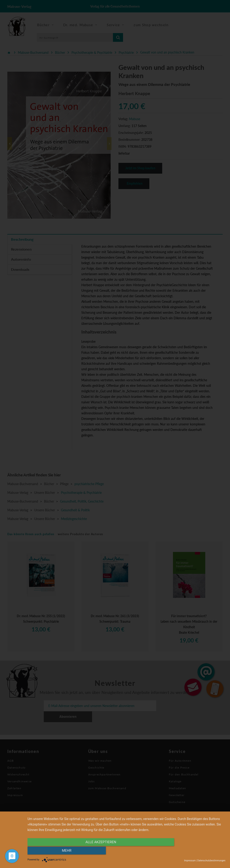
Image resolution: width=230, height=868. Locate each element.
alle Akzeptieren (97, 851)
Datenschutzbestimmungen (211, 861)
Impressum (190, 861)
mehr (196, 851)
